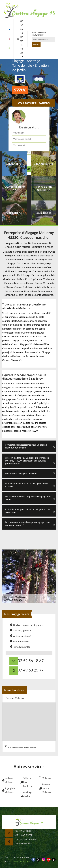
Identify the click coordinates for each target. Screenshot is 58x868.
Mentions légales (21, 861)
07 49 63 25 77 (22, 49)
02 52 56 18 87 (22, 29)
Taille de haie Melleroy (28, 782)
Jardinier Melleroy (9, 780)
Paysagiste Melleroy (10, 790)
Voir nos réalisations (34, 103)
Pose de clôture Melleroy (46, 788)
